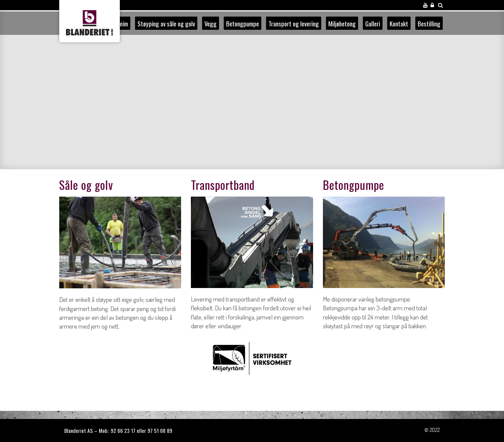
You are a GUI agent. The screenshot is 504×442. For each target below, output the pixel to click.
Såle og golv (86, 185)
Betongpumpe (354, 185)
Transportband (223, 185)
